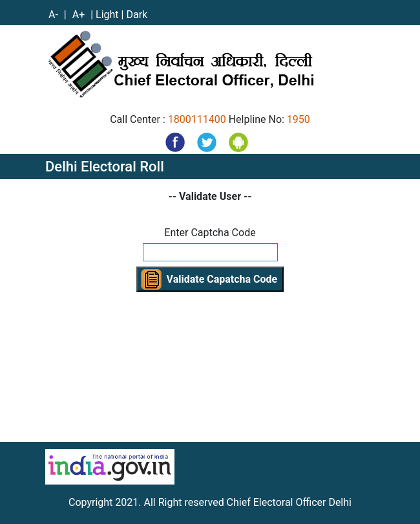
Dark (137, 15)
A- (55, 15)
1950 (299, 119)
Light (107, 15)
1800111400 (197, 119)
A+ (80, 15)
